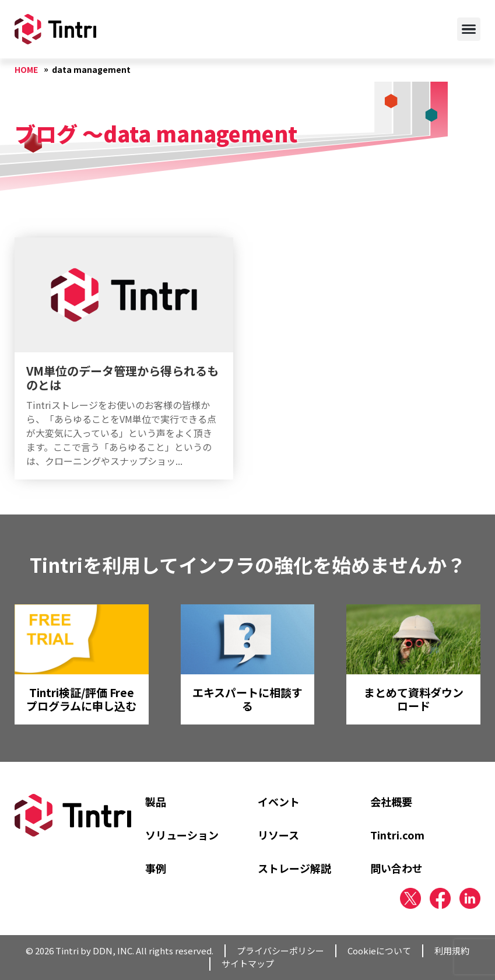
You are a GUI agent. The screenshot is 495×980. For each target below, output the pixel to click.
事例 (156, 868)
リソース (278, 835)
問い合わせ (396, 868)
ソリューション (182, 835)
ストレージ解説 (294, 868)
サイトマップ (248, 963)
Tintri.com (397, 835)
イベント (279, 801)
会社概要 (391, 801)
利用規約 (452, 951)
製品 (156, 801)
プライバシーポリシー (280, 951)
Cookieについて (379, 951)
